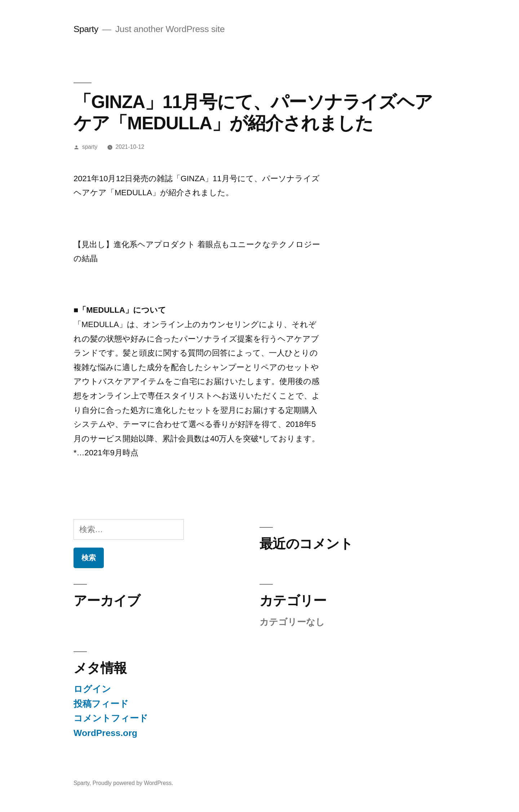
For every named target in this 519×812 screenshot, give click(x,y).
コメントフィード (111, 718)
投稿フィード (101, 704)
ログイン (92, 689)
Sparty (86, 29)
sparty (90, 147)
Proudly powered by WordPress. (133, 783)
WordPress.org (105, 733)
